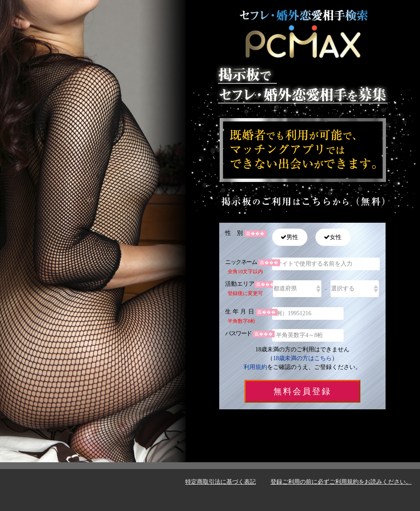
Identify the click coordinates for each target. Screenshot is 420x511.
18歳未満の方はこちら (302, 358)
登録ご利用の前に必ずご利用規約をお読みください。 (341, 482)
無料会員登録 (302, 391)
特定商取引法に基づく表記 (220, 482)
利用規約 (255, 367)
